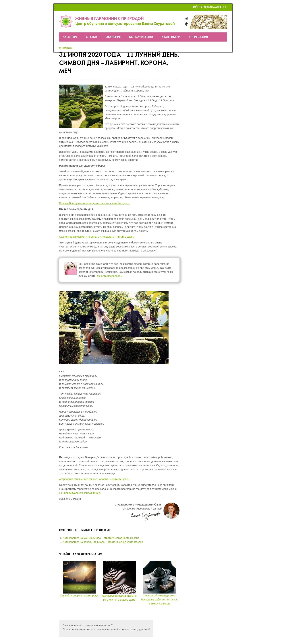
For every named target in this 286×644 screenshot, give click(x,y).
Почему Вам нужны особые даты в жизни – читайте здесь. (94, 203)
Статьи (91, 37)
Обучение (113, 37)
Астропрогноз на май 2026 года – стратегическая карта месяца (101, 538)
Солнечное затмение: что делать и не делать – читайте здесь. (97, 237)
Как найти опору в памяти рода (79, 596)
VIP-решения (198, 37)
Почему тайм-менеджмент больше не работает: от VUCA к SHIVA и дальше (160, 600)
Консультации (141, 37)
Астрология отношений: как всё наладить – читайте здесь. (94, 479)
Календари (171, 37)
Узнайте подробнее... (110, 276)
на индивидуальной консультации (80, 493)
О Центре (70, 37)
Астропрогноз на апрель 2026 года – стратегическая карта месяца (103, 542)
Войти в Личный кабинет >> (210, 7)
